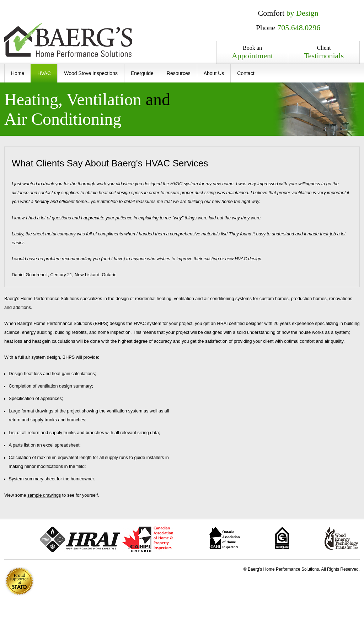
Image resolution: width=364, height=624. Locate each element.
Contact (246, 73)
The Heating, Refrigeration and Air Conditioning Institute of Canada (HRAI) (80, 539)
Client (324, 53)
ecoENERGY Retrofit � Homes (282, 538)
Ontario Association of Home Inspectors (224, 538)
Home (18, 73)
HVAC (44, 73)
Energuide (142, 73)
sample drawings (44, 495)
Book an (252, 53)
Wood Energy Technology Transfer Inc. (341, 538)
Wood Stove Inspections (91, 73)
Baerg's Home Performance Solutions (68, 40)
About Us (214, 73)
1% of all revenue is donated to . (19, 581)
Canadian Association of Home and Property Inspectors (148, 539)
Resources (179, 73)
